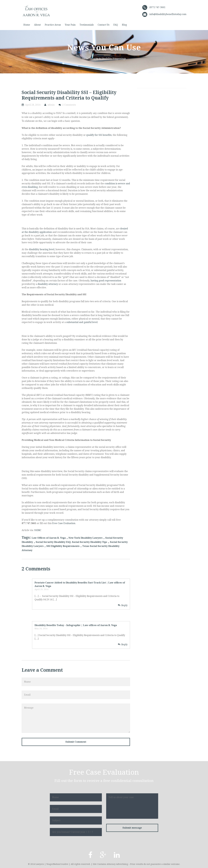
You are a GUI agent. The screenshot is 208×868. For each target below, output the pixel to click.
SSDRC (38, 530)
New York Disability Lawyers (86, 538)
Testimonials (87, 25)
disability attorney (48, 284)
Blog (124, 25)
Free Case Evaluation (64, 523)
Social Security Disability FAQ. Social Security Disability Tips (71, 542)
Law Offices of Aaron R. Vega (49, 538)
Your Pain (70, 25)
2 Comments (69, 105)
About (37, 25)
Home (27, 25)
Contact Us (103, 25)
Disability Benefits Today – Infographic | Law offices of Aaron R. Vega (76, 625)
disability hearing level (42, 249)
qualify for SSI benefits (99, 135)
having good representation (106, 281)
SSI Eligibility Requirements (63, 546)
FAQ (116, 25)
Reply (124, 605)
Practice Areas (53, 25)
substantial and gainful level (82, 322)
